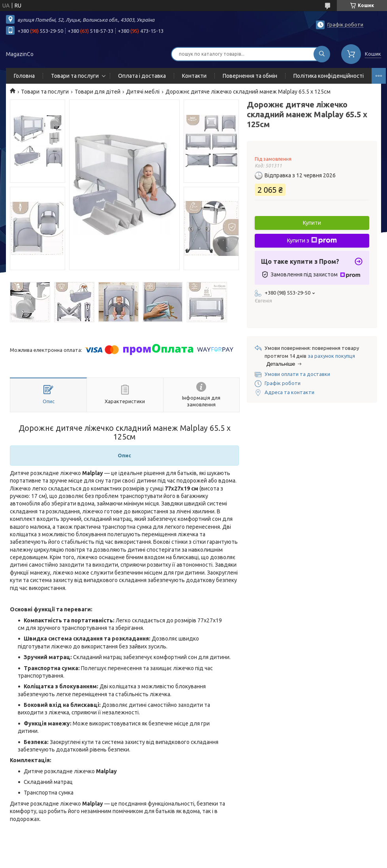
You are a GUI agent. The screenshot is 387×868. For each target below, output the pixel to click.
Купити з (312, 240)
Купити (312, 223)
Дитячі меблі (143, 92)
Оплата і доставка (142, 76)
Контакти (194, 76)
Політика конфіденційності (329, 76)
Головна (24, 76)
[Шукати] (322, 54)
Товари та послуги (75, 76)
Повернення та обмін (250, 76)
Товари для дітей (98, 92)
